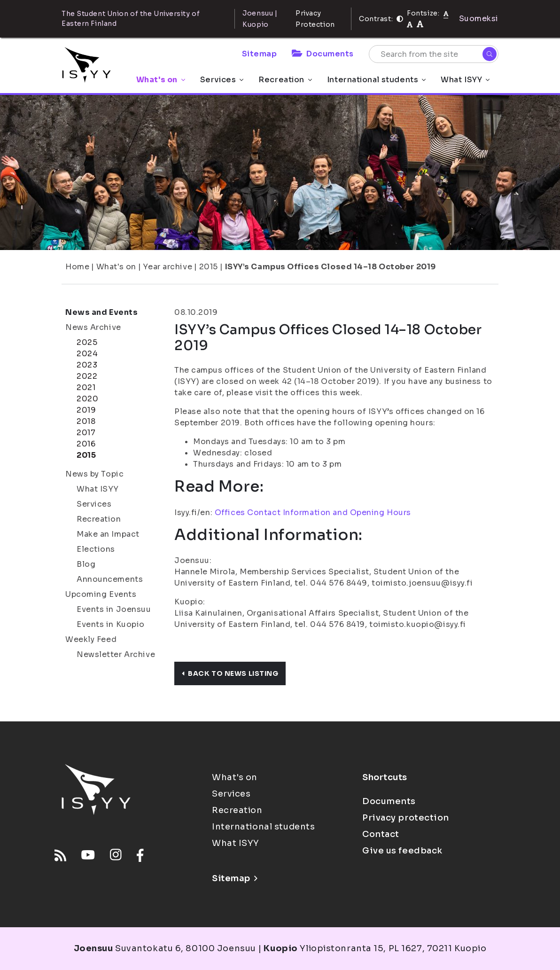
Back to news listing (230, 673)
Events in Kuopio (111, 624)
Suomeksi (479, 19)
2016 (86, 444)
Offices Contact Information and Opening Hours (313, 512)
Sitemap (260, 54)
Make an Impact (108, 534)
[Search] (490, 54)
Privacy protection (406, 818)
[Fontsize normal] (446, 13)
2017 (86, 433)
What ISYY (465, 80)
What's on (161, 80)
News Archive (93, 327)
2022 (87, 376)
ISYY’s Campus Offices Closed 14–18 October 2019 (331, 267)
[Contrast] (400, 19)
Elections (96, 549)
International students (376, 80)
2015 (209, 267)
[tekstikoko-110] (410, 24)
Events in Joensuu (114, 609)
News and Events (101, 312)
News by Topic (94, 474)
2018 (86, 421)
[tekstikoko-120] (420, 24)
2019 (86, 410)
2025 (87, 342)
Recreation (285, 80)
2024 (87, 354)
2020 (87, 399)
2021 (86, 387)
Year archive (167, 267)
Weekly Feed (91, 639)
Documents (323, 54)
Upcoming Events (101, 594)
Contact (381, 834)
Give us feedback (402, 851)
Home (77, 267)
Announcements (110, 579)
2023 (87, 365)
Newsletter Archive (116, 654)
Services (222, 80)
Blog (86, 564)
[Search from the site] (434, 54)
